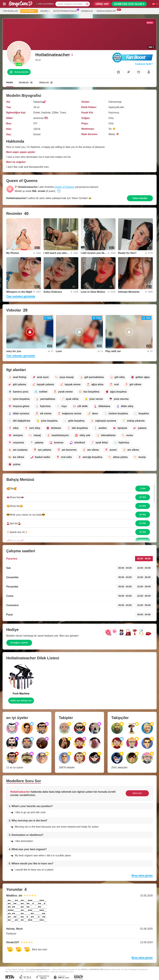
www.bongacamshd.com (40, 969)
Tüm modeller (10, 11)
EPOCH (84, 969)
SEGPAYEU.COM (97, 969)
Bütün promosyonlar (66, 11)
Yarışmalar (87, 11)
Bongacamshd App (107, 11)
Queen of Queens (64, 187)
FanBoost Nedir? (144, 64)
